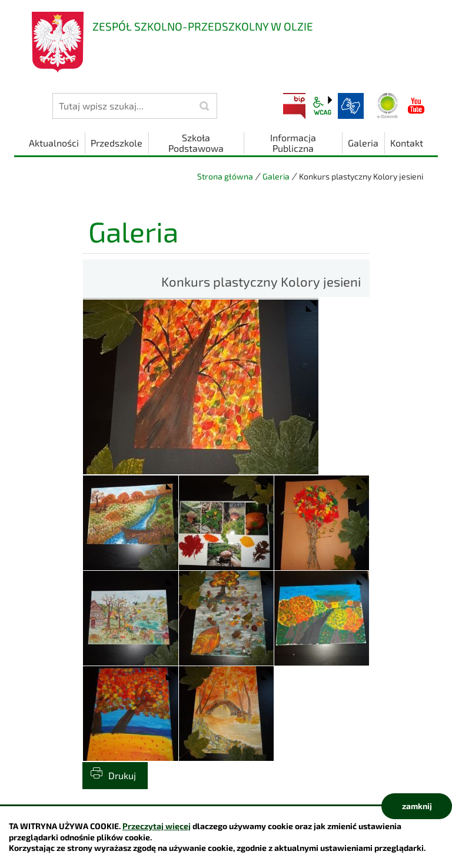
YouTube (416, 106)
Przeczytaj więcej (157, 826)
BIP (294, 106)
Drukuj (122, 775)
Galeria (276, 176)
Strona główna (225, 176)
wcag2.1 (323, 106)
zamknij (417, 806)
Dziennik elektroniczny (388, 106)
